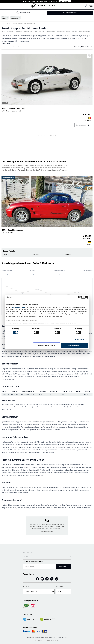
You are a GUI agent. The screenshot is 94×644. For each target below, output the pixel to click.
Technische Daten (39, 32)
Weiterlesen (6, 44)
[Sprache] (39, 591)
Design (68, 32)
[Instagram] (52, 579)
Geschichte (18, 32)
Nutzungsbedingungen (41, 638)
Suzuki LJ (6, 254)
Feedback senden (47, 532)
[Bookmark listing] (89, 56)
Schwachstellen (51, 32)
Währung (60, 586)
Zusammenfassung (84, 32)
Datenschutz (52, 638)
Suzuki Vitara (67, 254)
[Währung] (64, 591)
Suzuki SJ (36, 254)
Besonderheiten (28, 32)
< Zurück (4, 23)
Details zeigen (79, 339)
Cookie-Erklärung (62, 638)
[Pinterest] (47, 579)
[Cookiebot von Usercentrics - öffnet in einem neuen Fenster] (80, 297)
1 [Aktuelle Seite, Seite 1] (47, 135)
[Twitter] (42, 579)
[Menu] (86, 6)
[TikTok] (57, 579)
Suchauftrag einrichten (70, 13)
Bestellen (63, 566)
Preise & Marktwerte (8, 32)
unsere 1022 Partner (19, 307)
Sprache (26, 586)
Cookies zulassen (74, 345)
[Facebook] (37, 579)
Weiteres (74, 32)
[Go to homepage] (43, 6)
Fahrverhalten (61, 32)
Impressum (30, 638)
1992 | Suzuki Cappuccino (13, 108)
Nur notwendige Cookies (47, 345)
